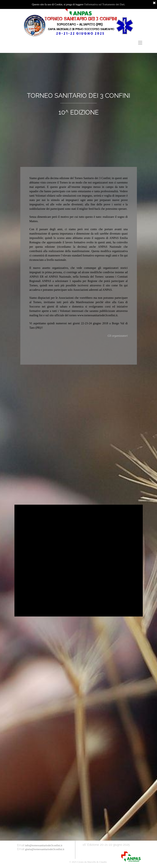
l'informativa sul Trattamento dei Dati (104, 4)
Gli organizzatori (118, 336)
